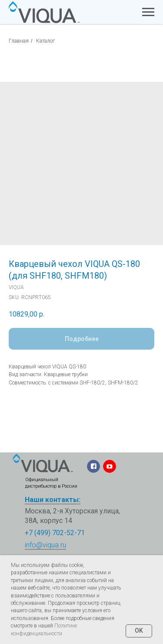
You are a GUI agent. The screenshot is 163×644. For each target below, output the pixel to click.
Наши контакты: (53, 500)
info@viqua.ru (45, 545)
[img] (43, 463)
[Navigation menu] (148, 12)
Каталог (45, 41)
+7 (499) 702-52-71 (55, 533)
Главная (19, 41)
